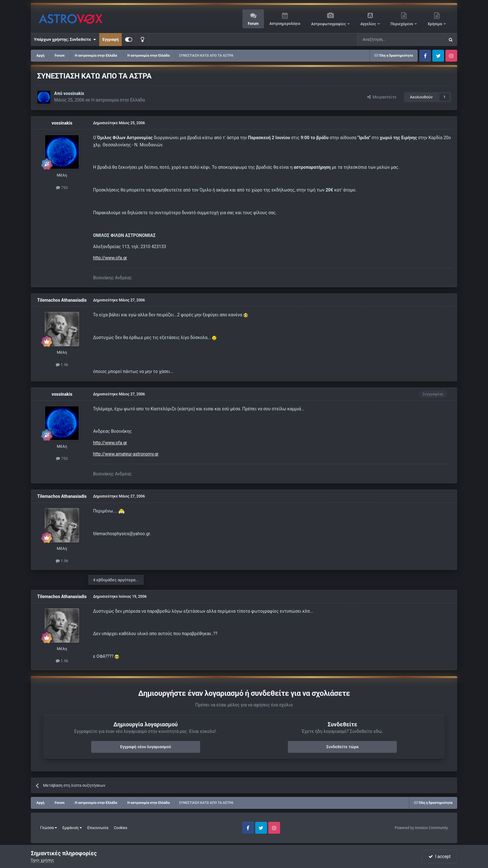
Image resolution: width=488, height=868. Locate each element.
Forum (253, 24)
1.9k (62, 365)
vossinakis (74, 93)
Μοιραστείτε (382, 97)
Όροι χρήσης (42, 860)
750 (62, 188)
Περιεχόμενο (402, 24)
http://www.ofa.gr (110, 258)
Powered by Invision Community (421, 828)
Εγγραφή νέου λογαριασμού (145, 747)
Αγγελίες (369, 24)
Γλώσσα (49, 828)
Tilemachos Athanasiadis (62, 300)
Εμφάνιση (72, 828)
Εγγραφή (110, 39)
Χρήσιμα (435, 24)
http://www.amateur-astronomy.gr (126, 454)
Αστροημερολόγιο (285, 24)
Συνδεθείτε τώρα (342, 747)
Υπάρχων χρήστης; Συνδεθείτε (65, 40)
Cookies (121, 828)
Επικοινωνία (98, 828)
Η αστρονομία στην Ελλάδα (118, 100)
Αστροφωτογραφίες (329, 24)
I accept (439, 856)
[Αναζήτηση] (380, 40)
